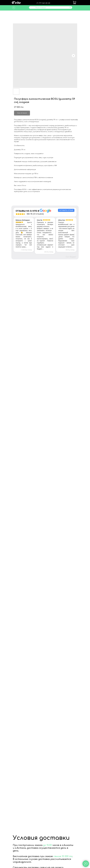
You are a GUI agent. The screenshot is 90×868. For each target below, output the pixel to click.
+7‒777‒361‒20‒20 (43, 3)
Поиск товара (41, 8)
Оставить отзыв (66, 210)
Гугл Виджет (71, 257)
